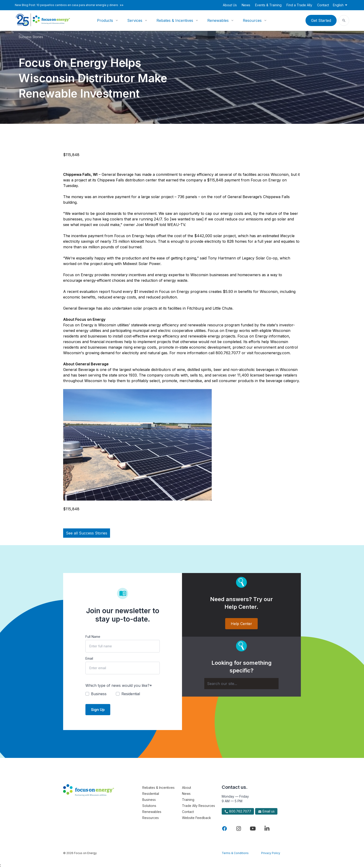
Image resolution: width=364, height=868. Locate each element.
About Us (230, 5)
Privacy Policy (271, 853)
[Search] (241, 684)
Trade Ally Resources (198, 806)
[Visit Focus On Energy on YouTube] (253, 829)
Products (105, 20)
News (246, 5)
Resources (252, 20)
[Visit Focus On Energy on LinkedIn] (267, 829)
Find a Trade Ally (299, 5)
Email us (266, 811)
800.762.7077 (238, 811)
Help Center (241, 624)
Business (149, 800)
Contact (323, 5)
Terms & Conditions (235, 853)
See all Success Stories (87, 533)
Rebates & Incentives (175, 20)
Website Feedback (197, 818)
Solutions (149, 806)
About (187, 788)
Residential (151, 794)
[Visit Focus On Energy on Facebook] (224, 829)
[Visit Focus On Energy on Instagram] (239, 829)
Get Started (321, 20)
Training (188, 800)
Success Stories (31, 37)
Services (135, 20)
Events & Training (268, 5)
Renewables (218, 20)
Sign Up (98, 710)
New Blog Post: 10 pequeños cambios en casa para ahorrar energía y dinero (69, 5)
